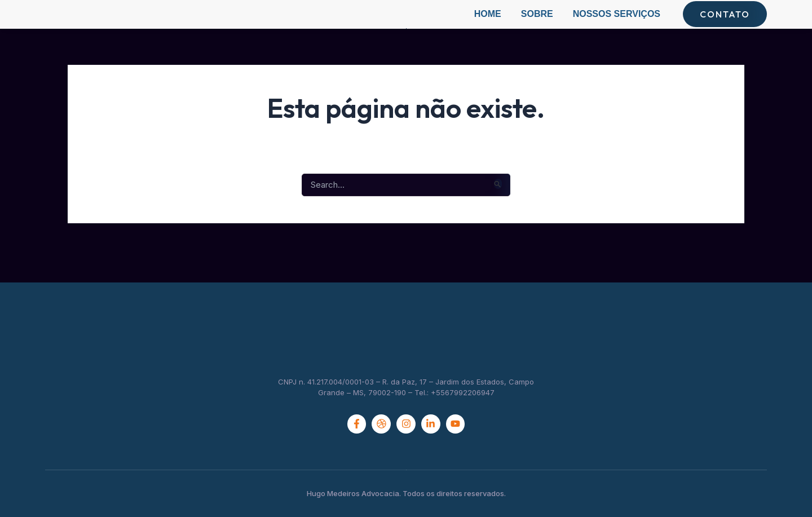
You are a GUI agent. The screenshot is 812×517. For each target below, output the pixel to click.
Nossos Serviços (617, 25)
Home (488, 25)
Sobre (537, 25)
